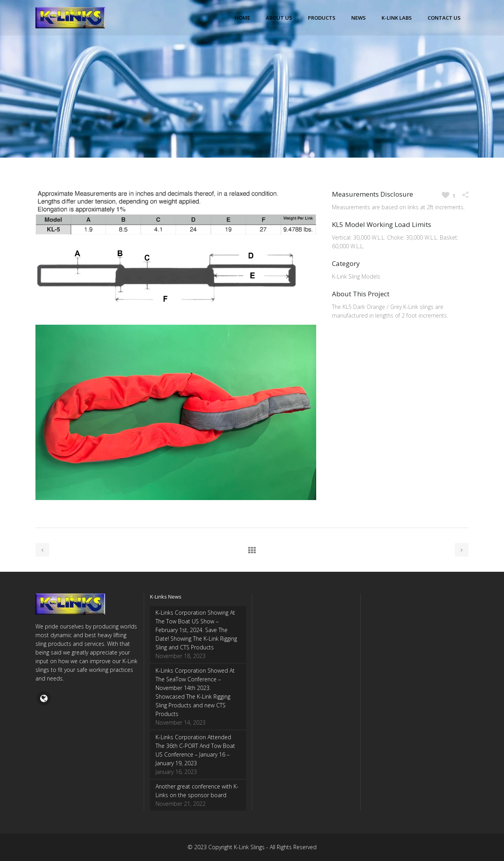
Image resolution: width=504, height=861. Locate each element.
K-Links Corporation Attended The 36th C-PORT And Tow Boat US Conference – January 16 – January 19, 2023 (195, 750)
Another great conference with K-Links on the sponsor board (197, 791)
